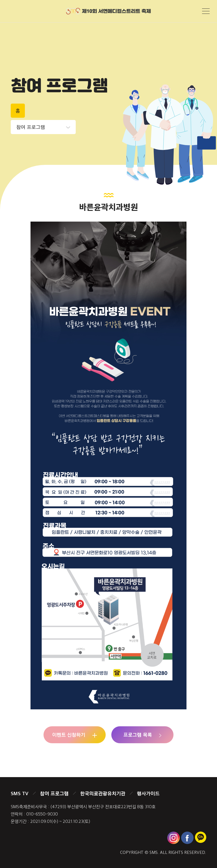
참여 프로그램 (54, 793)
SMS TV (20, 793)
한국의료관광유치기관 (103, 793)
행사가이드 (148, 793)
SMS (154, 852)
